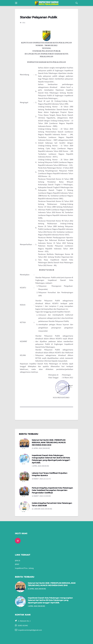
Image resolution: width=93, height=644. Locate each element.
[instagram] (18, 541)
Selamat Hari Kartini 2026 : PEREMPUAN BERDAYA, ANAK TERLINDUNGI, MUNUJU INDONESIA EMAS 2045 (49, 442)
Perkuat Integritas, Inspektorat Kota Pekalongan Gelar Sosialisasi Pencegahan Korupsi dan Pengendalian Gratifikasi (52, 490)
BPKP (17, 564)
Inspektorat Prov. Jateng (24, 568)
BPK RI (18, 561)
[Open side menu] (16, 3)
